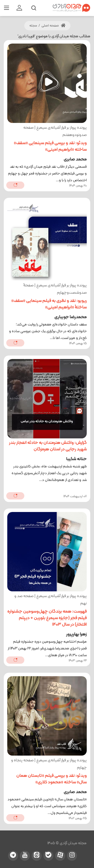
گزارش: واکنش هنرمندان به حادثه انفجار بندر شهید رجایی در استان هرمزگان (48, 446)
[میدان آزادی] (71, 8)
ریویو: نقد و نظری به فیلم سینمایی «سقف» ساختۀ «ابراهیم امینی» (49, 304)
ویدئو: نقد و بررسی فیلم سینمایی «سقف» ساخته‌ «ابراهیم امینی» (50, 146)
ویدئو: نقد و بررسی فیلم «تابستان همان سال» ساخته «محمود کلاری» (52, 779)
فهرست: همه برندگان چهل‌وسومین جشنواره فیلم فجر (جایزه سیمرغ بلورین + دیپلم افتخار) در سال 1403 (47, 618)
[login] (19, 8)
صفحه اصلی (53, 26)
